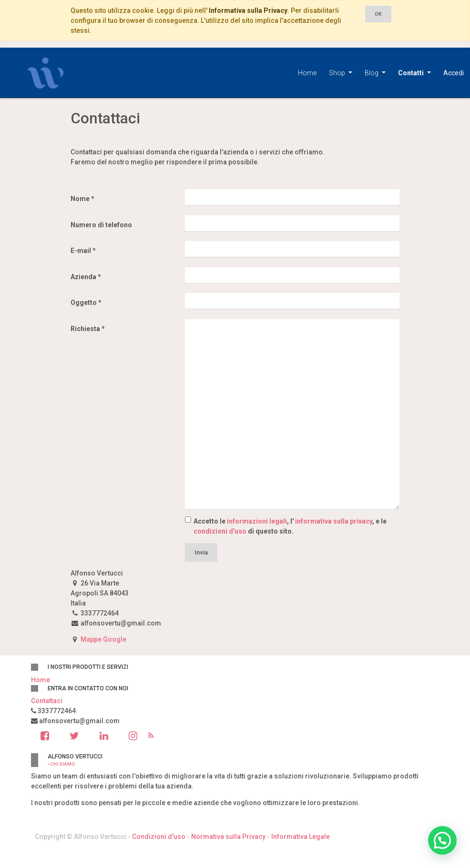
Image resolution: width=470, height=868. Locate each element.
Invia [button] (201, 552)
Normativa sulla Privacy (228, 837)
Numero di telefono (101, 225)
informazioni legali (257, 521)
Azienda (83, 277)
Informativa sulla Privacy (248, 10)
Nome (80, 199)
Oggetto (84, 303)
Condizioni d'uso (159, 837)
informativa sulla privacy (334, 521)
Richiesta (85, 329)
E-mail (81, 251)
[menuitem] (307, 73)
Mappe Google (103, 639)
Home (41, 680)
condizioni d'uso (220, 531)
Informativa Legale (301, 837)
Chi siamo (62, 764)
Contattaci (47, 701)
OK (378, 14)
